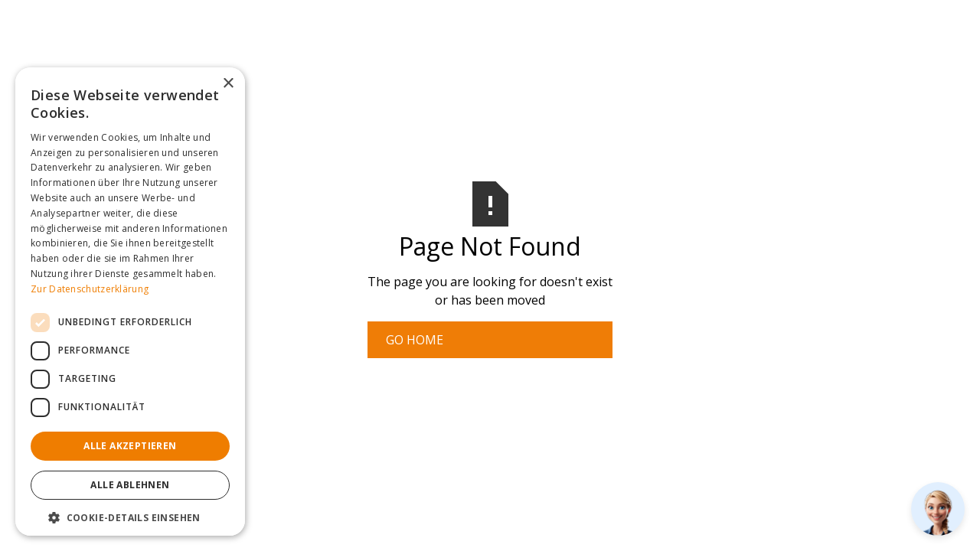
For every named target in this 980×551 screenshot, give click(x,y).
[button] (130, 517)
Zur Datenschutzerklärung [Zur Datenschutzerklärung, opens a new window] (90, 289)
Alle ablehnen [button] (130, 485)
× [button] (228, 84)
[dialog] (130, 302)
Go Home (415, 340)
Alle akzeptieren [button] (130, 446)
